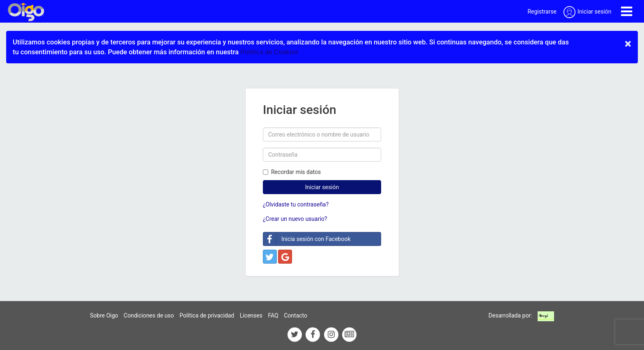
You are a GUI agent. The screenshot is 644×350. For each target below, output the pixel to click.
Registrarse (542, 12)
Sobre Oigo (104, 315)
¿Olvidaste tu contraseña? (296, 204)
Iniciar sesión (322, 187)
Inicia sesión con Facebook (307, 239)
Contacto (296, 315)
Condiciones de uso (149, 315)
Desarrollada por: (510, 315)
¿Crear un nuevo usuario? (295, 219)
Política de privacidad (207, 315)
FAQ (273, 315)
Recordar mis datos (292, 172)
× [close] (628, 44)
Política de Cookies (269, 52)
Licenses (251, 315)
